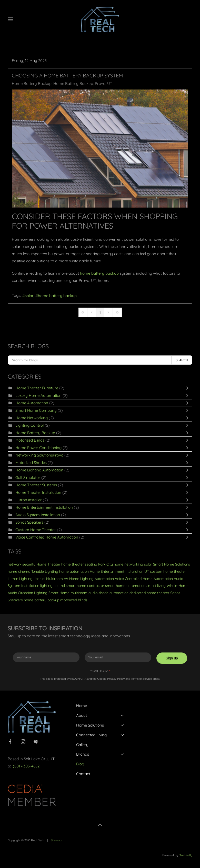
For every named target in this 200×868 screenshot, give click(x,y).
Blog (80, 764)
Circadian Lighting (33, 593)
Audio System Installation (38, 515)
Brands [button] (100, 754)
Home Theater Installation (38, 492)
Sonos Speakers (29, 522)
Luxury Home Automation (38, 395)
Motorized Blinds (30, 440)
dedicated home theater (149, 593)
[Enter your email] (118, 657)
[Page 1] (100, 312)
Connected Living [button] (100, 735)
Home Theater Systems (36, 485)
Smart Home (59, 593)
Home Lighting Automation (39, 470)
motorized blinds (74, 600)
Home (82, 706)
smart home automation (125, 586)
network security (22, 564)
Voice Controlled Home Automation (47, 537)
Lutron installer (29, 500)
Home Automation (32, 403)
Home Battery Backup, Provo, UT (83, 84)
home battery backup (57, 296)
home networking (128, 564)
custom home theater (168, 571)
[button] (10, 19)
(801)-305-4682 (26, 766)
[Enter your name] (46, 657)
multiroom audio (84, 593)
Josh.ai (39, 579)
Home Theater (48, 564)
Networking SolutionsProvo (39, 455)
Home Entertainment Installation (44, 507)
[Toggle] (188, 388)
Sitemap (56, 840)
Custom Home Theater (36, 530)
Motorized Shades (31, 463)
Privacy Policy (116, 679)
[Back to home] (100, 19)
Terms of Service (141, 679)
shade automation (113, 593)
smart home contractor (85, 586)
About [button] (100, 715)
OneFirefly (186, 855)
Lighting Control (29, 425)
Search (182, 360)
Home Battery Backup (32, 84)
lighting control (53, 586)
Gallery (82, 745)
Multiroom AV (57, 579)
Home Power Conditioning (38, 448)
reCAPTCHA (100, 671)
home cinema (19, 571)
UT (147, 571)
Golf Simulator (28, 477)
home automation (74, 571)
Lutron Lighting (20, 579)
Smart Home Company (36, 410)
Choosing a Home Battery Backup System (67, 75)
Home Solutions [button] (100, 725)
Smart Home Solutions (172, 564)
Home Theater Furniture (37, 388)
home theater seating (79, 564)
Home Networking (32, 418)
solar (29, 296)
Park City (106, 564)
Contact (83, 774)
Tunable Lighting (45, 571)
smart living (156, 586)
